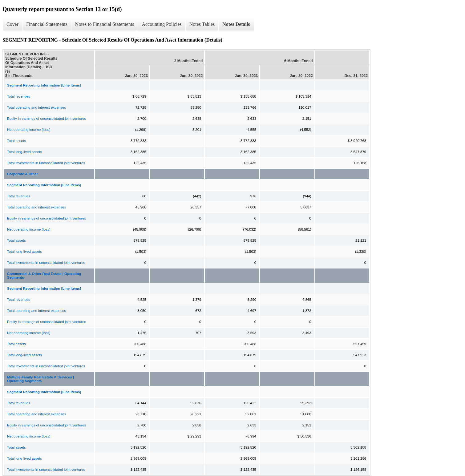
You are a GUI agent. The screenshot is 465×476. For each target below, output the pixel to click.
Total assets (16, 141)
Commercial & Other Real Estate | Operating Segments (44, 276)
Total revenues (19, 96)
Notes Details (236, 24)
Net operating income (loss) (29, 130)
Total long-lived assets (24, 152)
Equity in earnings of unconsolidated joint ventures (46, 119)
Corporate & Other (22, 174)
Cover (12, 24)
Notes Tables (202, 24)
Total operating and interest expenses (36, 107)
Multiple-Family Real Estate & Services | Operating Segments (40, 379)
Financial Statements (47, 24)
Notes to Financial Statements (105, 24)
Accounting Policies (162, 24)
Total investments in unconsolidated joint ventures (46, 163)
